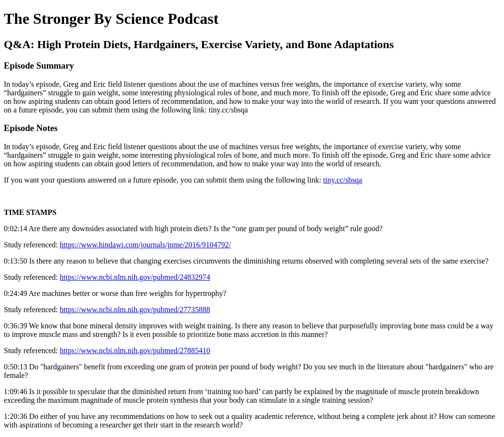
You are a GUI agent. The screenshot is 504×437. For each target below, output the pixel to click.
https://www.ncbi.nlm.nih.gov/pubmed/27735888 (135, 310)
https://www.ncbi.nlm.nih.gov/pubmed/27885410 (135, 351)
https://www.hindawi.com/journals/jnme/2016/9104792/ (145, 245)
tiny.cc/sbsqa (343, 180)
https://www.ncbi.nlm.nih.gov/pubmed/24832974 (135, 277)
